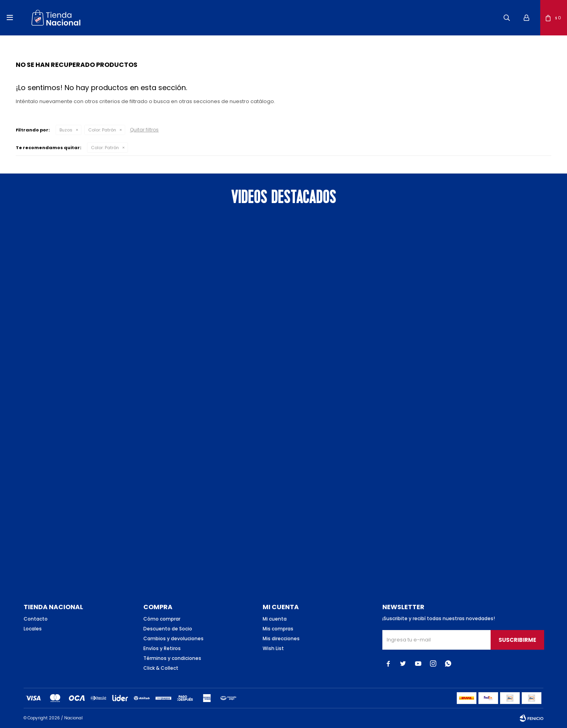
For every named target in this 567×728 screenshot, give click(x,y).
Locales (33, 629)
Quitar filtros (144, 130)
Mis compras (278, 629)
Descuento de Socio (168, 629)
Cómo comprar (162, 619)
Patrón (102, 130)
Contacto (36, 619)
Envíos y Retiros (162, 648)
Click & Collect (161, 668)
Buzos (66, 130)
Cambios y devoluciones (173, 638)
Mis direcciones (281, 638)
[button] (507, 18)
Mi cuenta (275, 619)
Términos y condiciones (172, 658)
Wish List (273, 648)
